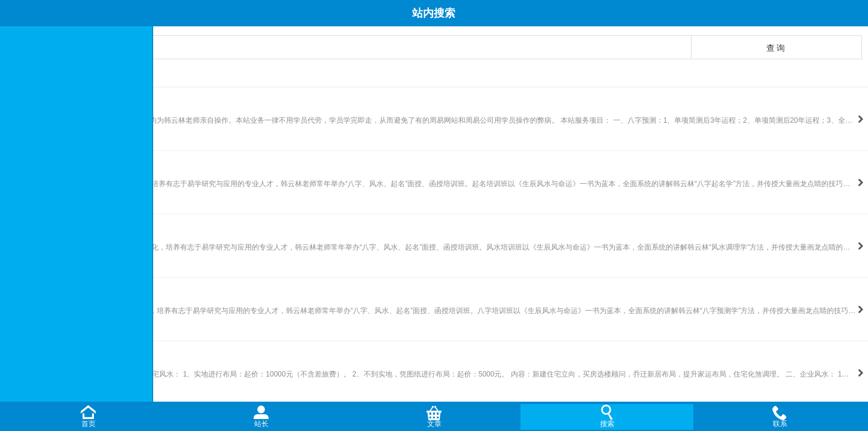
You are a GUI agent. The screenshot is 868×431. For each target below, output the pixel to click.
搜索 (607, 424)
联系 (780, 424)
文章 (434, 424)
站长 (261, 424)
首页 (89, 424)
